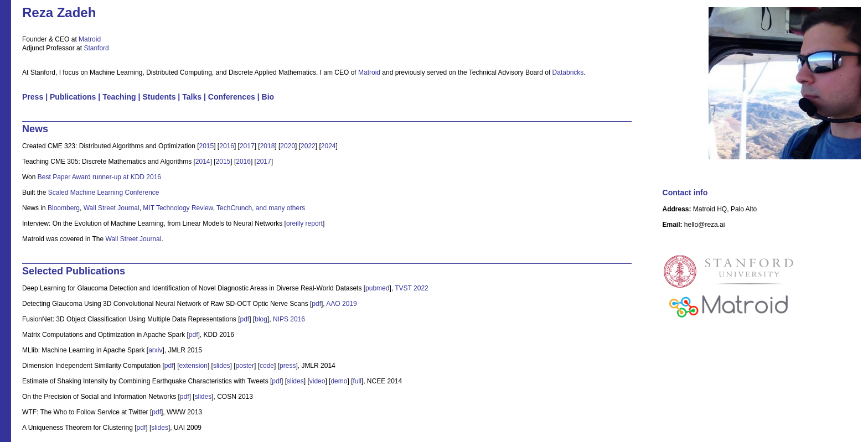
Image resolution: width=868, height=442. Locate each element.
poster (245, 366)
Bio (268, 97)
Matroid (90, 39)
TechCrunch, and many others (261, 208)
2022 (308, 146)
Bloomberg (64, 208)
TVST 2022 (411, 288)
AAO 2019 (341, 304)
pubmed (377, 288)
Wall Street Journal (112, 208)
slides (222, 366)
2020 (288, 146)
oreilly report (304, 223)
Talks (192, 97)
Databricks (568, 72)
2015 (206, 146)
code (267, 366)
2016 (227, 146)
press (288, 366)
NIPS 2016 (289, 319)
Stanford (96, 48)
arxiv (155, 350)
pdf (316, 304)
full (357, 381)
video (317, 381)
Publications (73, 97)
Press (33, 97)
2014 (203, 162)
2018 (268, 146)
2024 (329, 146)
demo (339, 381)
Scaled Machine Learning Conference (104, 193)
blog (261, 319)
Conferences (232, 97)
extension (193, 366)
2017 (247, 146)
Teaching (119, 97)
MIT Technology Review (178, 208)
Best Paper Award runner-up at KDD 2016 (99, 177)
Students (159, 97)
